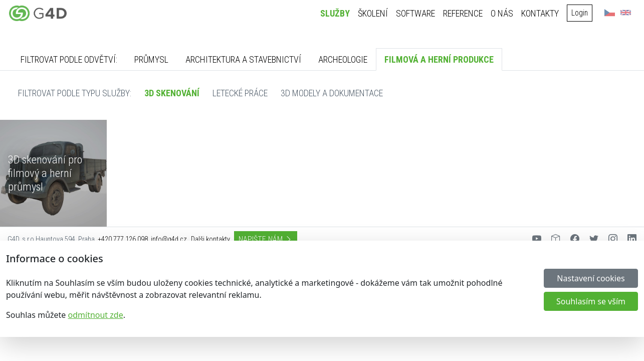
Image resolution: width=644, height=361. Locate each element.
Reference (464, 13)
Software (416, 13)
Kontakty (541, 13)
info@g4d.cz (169, 239)
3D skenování (172, 93)
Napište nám (266, 239)
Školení (374, 13)
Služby (336, 13)
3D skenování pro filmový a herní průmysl (45, 173)
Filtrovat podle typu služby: (75, 93)
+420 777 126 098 (123, 239)
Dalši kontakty (210, 239)
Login (581, 13)
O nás (503, 13)
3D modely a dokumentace (332, 93)
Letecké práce (240, 93)
